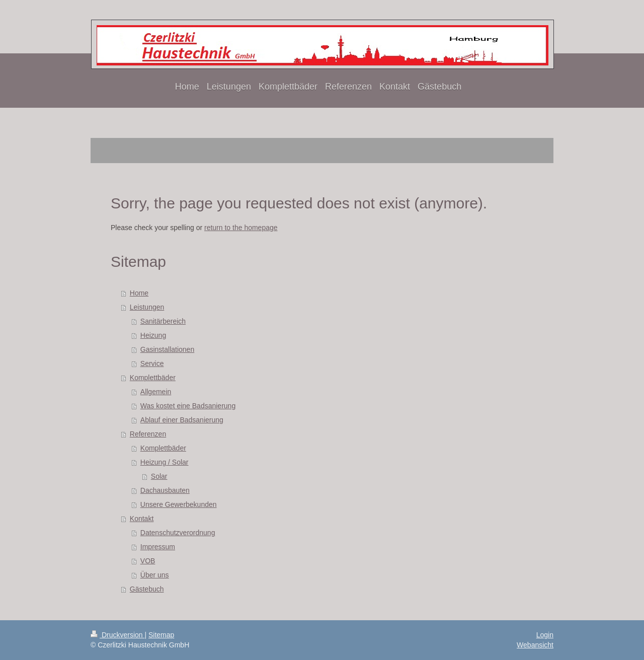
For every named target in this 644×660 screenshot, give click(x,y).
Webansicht (535, 645)
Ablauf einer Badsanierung (182, 420)
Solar (159, 476)
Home (139, 293)
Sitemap (161, 635)
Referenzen (148, 434)
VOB (148, 561)
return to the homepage (241, 228)
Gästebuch (147, 589)
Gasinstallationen (167, 349)
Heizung (153, 335)
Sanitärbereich (163, 321)
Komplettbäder (153, 378)
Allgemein (156, 392)
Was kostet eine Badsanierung (188, 406)
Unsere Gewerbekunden (179, 504)
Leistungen (147, 307)
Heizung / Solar (165, 462)
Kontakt (142, 519)
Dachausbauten (165, 490)
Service (152, 363)
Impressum (158, 547)
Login (545, 635)
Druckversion (117, 635)
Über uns (155, 575)
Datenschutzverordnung (178, 533)
